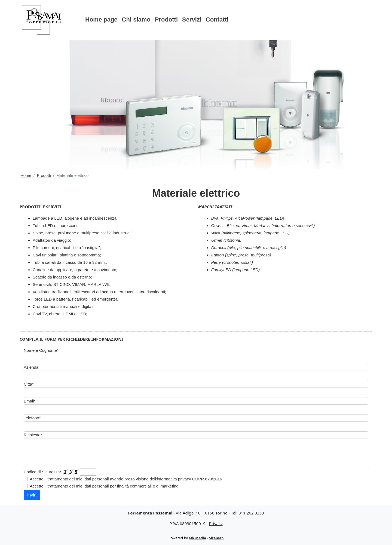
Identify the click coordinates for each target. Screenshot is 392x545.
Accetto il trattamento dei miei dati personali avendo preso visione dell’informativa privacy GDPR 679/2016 (126, 479)
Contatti (217, 19)
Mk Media (197, 538)
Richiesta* (33, 435)
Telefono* (32, 418)
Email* (30, 401)
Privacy (216, 523)
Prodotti (166, 19)
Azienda (31, 367)
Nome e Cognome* (41, 350)
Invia (32, 495)
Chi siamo (136, 19)
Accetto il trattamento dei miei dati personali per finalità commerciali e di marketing (104, 486)
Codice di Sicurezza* (42, 472)
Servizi (192, 19)
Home (26, 175)
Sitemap (216, 538)
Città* (29, 384)
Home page (101, 19)
